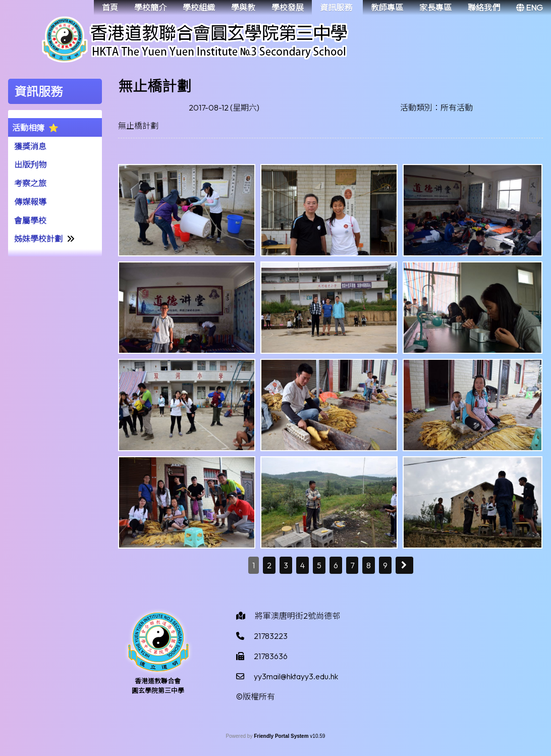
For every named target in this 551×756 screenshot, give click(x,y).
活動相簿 (28, 128)
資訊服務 (336, 8)
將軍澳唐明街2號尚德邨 (297, 616)
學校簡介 (150, 8)
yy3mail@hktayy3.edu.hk (296, 676)
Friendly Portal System (282, 736)
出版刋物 (30, 165)
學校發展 (288, 8)
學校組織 (199, 8)
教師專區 (387, 8)
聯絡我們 (484, 8)
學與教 (243, 8)
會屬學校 (30, 221)
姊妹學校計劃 (38, 239)
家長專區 (435, 8)
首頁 (110, 8)
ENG (530, 8)
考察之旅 (30, 183)
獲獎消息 (30, 146)
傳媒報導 (30, 202)
